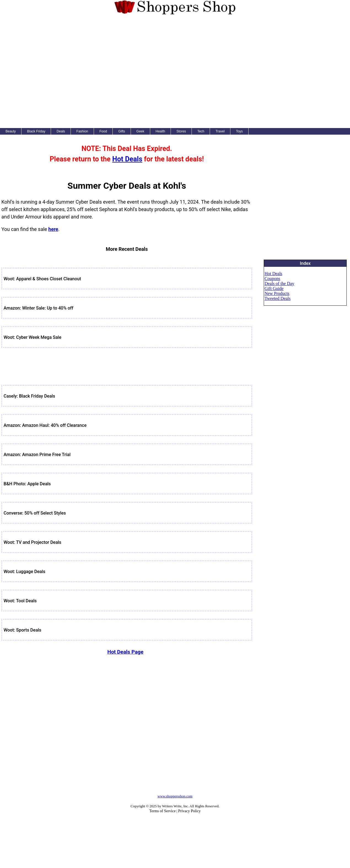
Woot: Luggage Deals (24, 572)
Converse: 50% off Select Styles (35, 513)
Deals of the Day (279, 283)
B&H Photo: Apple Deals (27, 484)
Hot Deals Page (125, 652)
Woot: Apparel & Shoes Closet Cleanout (42, 279)
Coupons (272, 279)
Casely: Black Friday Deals (29, 396)
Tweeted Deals (278, 298)
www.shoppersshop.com (175, 796)
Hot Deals (127, 159)
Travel (220, 131)
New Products (277, 293)
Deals (61, 131)
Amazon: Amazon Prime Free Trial (37, 455)
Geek (140, 131)
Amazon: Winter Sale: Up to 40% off (38, 308)
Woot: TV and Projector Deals (32, 542)
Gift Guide (274, 288)
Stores (181, 131)
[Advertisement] (64, 71)
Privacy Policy (189, 811)
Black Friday (36, 131)
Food (103, 131)
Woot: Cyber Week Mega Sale (33, 337)
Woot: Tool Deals (20, 601)
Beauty (11, 131)
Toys (239, 131)
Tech (201, 131)
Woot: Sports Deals (22, 630)
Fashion (82, 131)
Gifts (122, 131)
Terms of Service (162, 811)
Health (161, 131)
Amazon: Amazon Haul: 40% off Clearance (45, 425)
